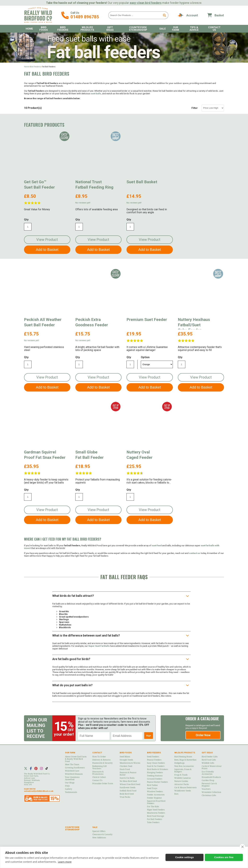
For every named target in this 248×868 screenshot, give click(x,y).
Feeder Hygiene (154, 798)
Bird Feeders (63, 29)
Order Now (203, 735)
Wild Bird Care (72, 771)
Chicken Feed (126, 766)
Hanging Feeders (155, 773)
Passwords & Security (102, 763)
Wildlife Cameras (182, 778)
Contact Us (214, 29)
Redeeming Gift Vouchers (99, 767)
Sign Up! (149, 736)
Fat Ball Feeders (154, 819)
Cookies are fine (224, 857)
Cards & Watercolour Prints (212, 767)
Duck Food (125, 769)
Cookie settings (184, 857)
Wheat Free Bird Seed (130, 784)
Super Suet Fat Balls (99, 646)
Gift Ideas (110, 29)
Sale (163, 29)
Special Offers (99, 831)
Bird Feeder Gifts (210, 757)
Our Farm (175, 29)
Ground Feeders (155, 779)
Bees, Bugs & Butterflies (185, 760)
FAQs (67, 786)
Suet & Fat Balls (127, 778)
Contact (97, 753)
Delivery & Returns (101, 760)
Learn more (65, 862)
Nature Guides (181, 781)
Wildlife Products (87, 29)
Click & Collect (99, 777)
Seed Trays (152, 788)
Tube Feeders (153, 822)
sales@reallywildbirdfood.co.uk (39, 791)
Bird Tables (152, 785)
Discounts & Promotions (98, 773)
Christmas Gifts (209, 795)
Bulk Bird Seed (127, 794)
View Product (47, 240)
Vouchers (206, 789)
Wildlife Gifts (208, 763)
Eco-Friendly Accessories (208, 773)
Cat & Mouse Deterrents (185, 788)
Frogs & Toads (181, 775)
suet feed (157, 545)
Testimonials (71, 792)
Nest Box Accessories (184, 766)
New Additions (99, 838)
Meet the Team (72, 765)
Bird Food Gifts (209, 760)
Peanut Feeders (154, 760)
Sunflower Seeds (127, 788)
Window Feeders (155, 792)
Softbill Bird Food (128, 791)
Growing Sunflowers (75, 768)
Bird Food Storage (155, 816)
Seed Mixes (125, 757)
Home (29, 29)
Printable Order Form (103, 784)
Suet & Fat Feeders (156, 766)
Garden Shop (208, 780)
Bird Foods (44, 29)
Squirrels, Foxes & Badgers (183, 771)
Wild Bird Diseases (74, 774)
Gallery (69, 789)
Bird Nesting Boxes (183, 757)
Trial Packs (125, 797)
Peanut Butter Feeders (157, 782)
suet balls (96, 93)
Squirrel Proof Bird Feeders (156, 802)
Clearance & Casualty (102, 834)
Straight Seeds (126, 760)
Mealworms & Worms (130, 763)
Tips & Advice (194, 29)
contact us (195, 553)
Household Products (211, 777)
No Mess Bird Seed (128, 781)
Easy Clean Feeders (156, 763)
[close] (242, 847)
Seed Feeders (153, 757)
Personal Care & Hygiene (209, 785)
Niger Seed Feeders (156, 810)
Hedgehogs (179, 763)
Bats (176, 794)
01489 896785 (85, 17)
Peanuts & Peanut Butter (128, 774)
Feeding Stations (155, 776)
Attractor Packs (182, 784)
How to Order (99, 757)
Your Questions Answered (72, 778)
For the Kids (153, 807)
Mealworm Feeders (156, 813)
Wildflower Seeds (183, 791)
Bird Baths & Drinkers (157, 769)
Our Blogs (70, 783)
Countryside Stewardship (138, 29)
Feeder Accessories (156, 795)
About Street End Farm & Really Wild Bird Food (76, 759)
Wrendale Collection (211, 792)
